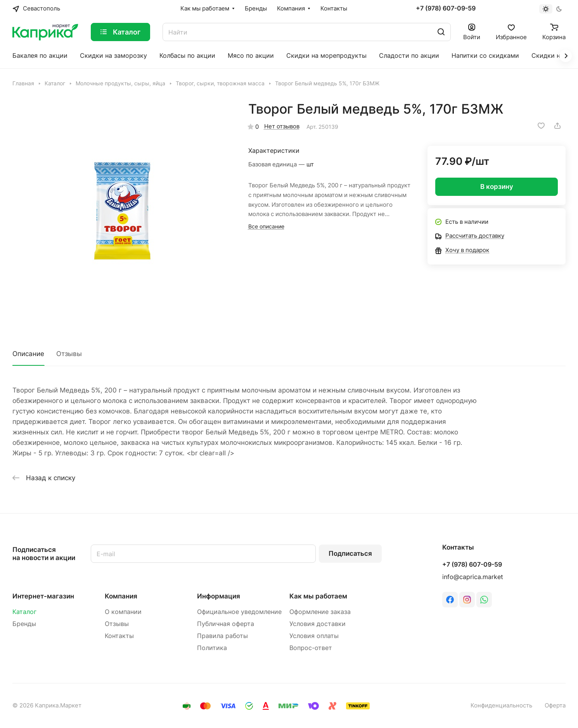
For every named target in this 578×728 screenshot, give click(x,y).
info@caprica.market (473, 577)
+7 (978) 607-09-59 (446, 9)
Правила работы (222, 636)
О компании (123, 612)
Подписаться (350, 553)
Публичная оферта (226, 624)
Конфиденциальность (501, 706)
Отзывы (69, 354)
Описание (28, 354)
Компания (121, 596)
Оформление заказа (320, 612)
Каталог (24, 612)
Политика (212, 648)
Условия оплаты (314, 636)
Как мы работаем (318, 596)
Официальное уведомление (239, 612)
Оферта (555, 706)
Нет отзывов (282, 126)
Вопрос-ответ (311, 648)
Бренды (24, 624)
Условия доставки (318, 624)
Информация (219, 596)
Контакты (119, 636)
